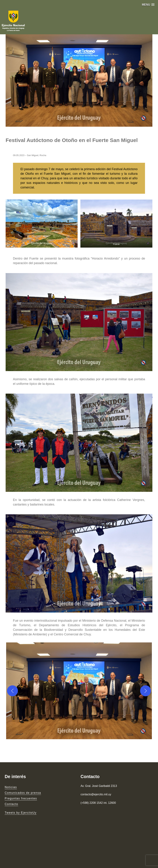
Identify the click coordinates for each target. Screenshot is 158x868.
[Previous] (12, 691)
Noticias (11, 787)
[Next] (146, 691)
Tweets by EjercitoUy (21, 813)
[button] (148, 5)
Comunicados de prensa (23, 793)
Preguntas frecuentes (21, 798)
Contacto (11, 804)
